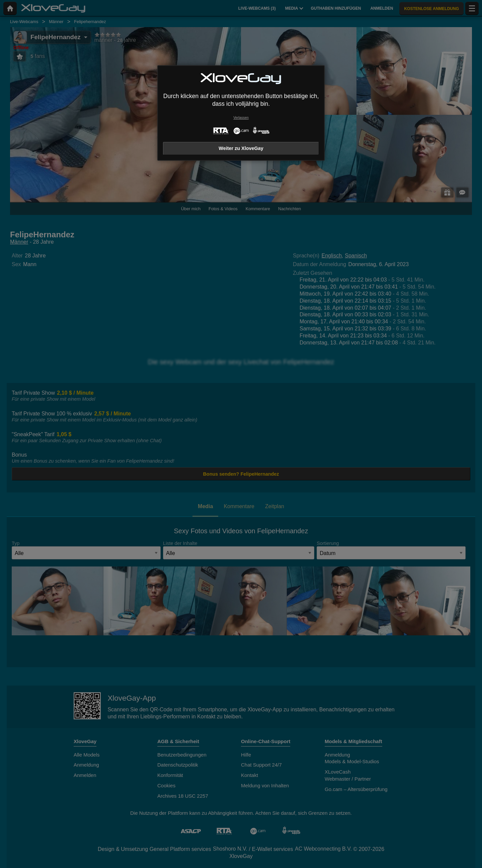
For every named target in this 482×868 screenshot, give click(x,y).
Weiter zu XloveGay (241, 148)
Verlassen (241, 118)
